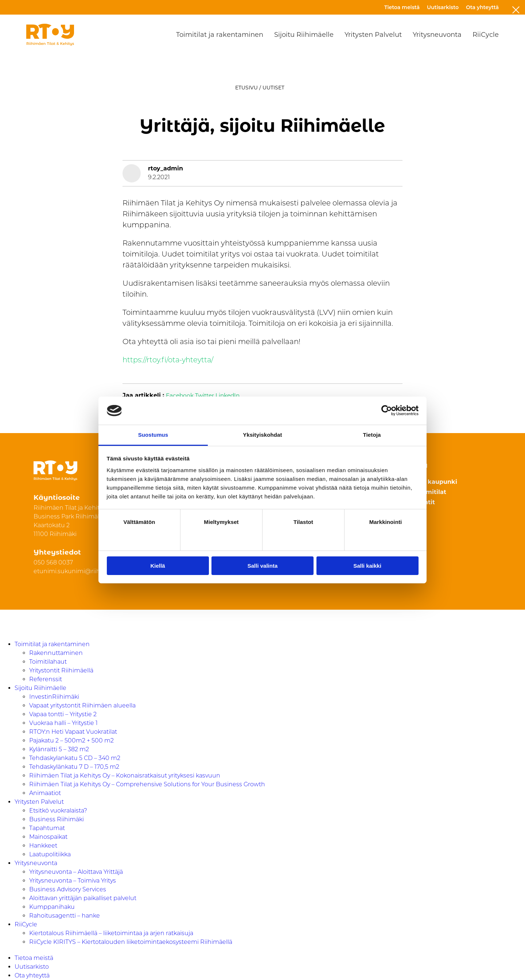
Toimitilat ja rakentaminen (220, 35)
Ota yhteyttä (482, 7)
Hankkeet (43, 846)
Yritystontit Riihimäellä (61, 670)
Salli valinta (263, 566)
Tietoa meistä (402, 7)
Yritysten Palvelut (373, 35)
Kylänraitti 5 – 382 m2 (59, 749)
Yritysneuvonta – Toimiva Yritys (73, 881)
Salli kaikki (367, 566)
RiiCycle (486, 35)
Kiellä (157, 566)
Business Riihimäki (57, 819)
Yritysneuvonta (437, 35)
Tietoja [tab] (372, 435)
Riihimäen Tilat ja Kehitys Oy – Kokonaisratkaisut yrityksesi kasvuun (125, 775)
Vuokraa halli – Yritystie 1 (63, 723)
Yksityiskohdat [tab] (262, 435)
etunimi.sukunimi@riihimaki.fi (77, 571)
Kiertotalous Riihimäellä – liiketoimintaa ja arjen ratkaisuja (111, 933)
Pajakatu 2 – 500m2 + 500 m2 (71, 740)
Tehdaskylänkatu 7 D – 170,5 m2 (74, 767)
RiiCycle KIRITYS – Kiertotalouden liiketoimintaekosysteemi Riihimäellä (131, 942)
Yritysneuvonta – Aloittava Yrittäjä (76, 872)
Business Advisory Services (68, 889)
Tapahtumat (47, 828)
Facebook (180, 396)
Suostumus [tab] (153, 435)
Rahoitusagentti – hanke (65, 916)
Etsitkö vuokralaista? (58, 811)
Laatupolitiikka (50, 854)
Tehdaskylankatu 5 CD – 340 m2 (75, 758)
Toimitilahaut (48, 662)
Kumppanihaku (52, 907)
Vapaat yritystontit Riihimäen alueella (82, 705)
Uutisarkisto (443, 7)
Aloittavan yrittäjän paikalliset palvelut (83, 898)
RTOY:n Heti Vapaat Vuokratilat (73, 732)
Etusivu (246, 88)
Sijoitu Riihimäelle (304, 35)
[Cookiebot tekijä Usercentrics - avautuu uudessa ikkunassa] (387, 410)
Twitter (206, 396)
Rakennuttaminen (56, 653)
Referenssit (46, 679)
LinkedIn (231, 396)
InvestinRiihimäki (54, 697)
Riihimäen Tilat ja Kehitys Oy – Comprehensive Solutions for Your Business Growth (147, 784)
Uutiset (273, 88)
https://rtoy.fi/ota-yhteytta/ (169, 360)
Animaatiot (45, 793)
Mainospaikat (48, 837)
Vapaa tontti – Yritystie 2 (63, 714)
